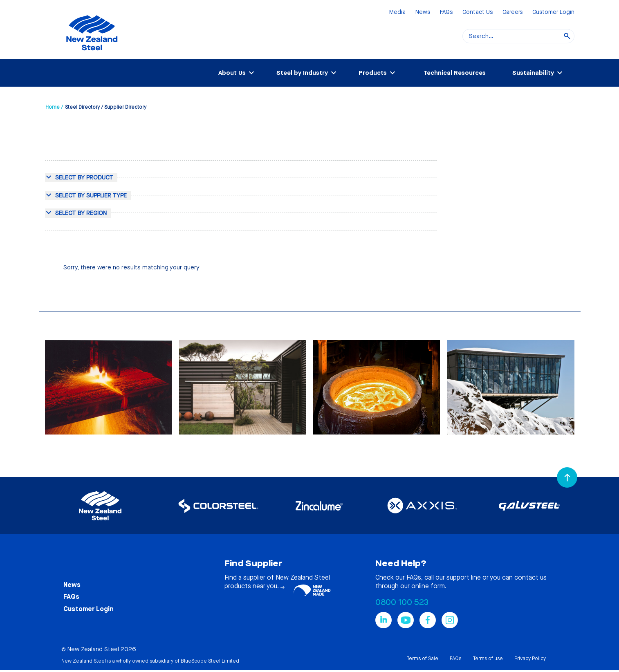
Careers (512, 12)
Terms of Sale (422, 659)
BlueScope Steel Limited (210, 661)
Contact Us (478, 12)
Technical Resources (455, 73)
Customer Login (553, 12)
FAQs (446, 12)
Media (397, 12)
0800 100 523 (402, 602)
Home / (54, 107)
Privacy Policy (530, 659)
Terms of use (488, 659)
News (423, 12)
